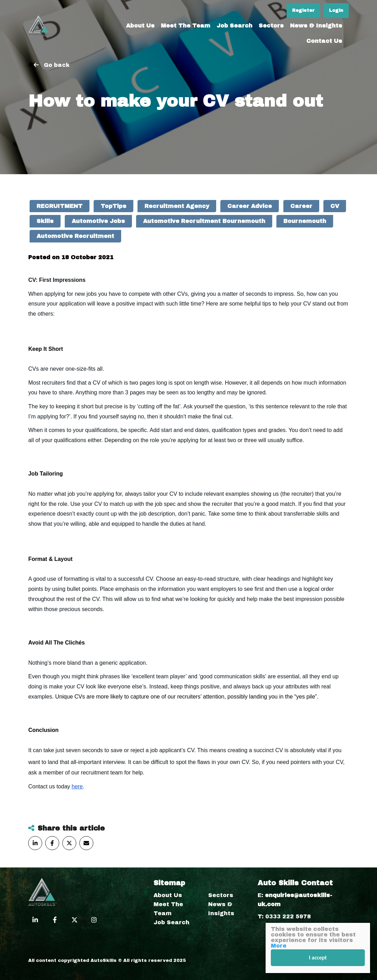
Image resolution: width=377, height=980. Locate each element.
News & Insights (316, 26)
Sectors (271, 26)
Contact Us (324, 41)
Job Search (234, 26)
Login (336, 10)
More (279, 946)
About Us (140, 26)
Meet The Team (186, 26)
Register (303, 10)
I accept (318, 958)
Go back (57, 65)
